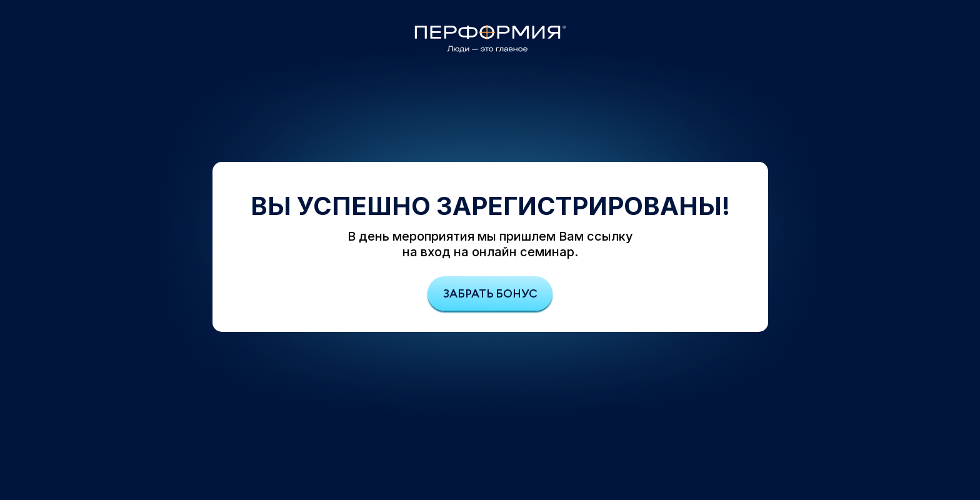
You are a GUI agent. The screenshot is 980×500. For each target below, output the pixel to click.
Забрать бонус (490, 293)
